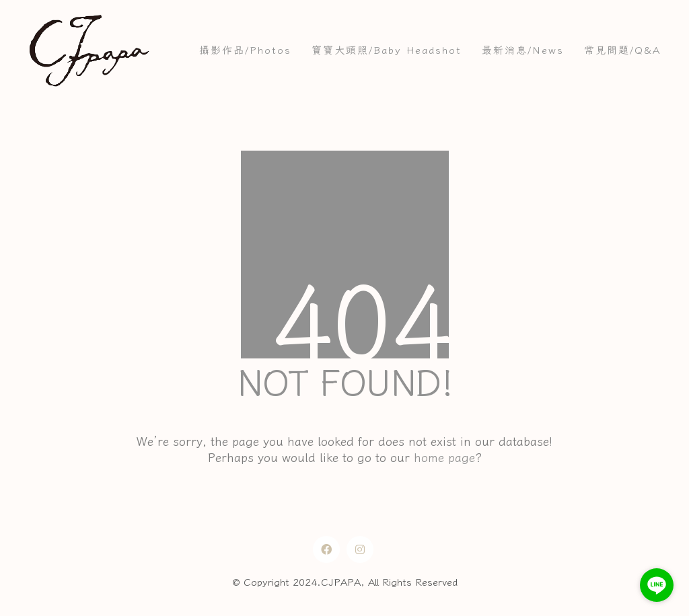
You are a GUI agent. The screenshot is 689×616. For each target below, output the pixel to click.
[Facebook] (326, 549)
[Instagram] (360, 549)
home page (444, 457)
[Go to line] (657, 585)
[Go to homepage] (89, 50)
